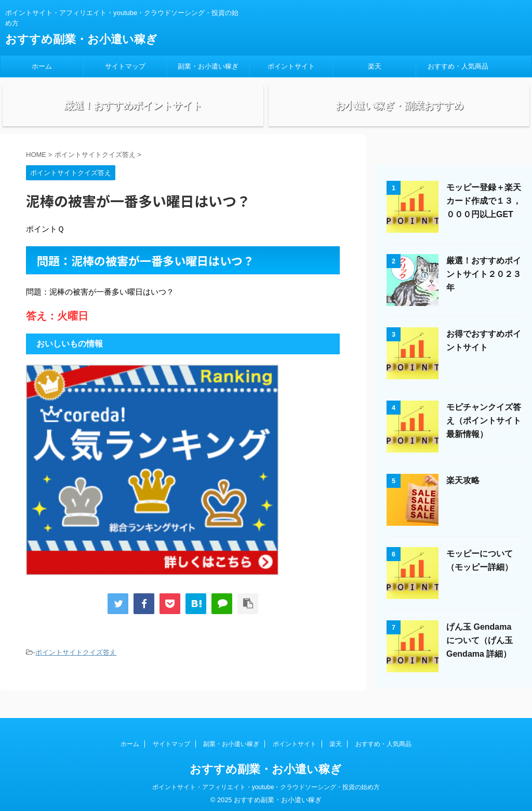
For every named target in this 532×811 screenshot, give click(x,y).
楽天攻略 (463, 491)
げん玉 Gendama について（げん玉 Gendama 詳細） (480, 651)
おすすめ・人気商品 (458, 66)
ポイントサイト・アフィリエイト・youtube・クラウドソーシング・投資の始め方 (266, 783)
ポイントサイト (291, 66)
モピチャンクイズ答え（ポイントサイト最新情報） (484, 431)
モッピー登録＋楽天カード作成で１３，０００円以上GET (484, 212)
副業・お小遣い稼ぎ (208, 66)
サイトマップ (125, 66)
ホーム (42, 66)
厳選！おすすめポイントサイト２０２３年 (484, 285)
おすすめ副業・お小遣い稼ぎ (81, 39)
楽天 (375, 66)
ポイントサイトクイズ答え (76, 663)
